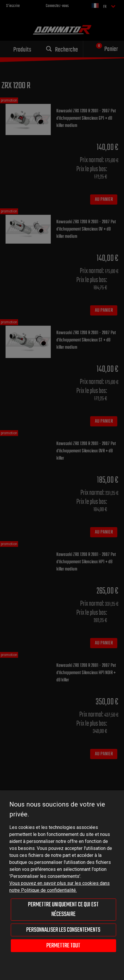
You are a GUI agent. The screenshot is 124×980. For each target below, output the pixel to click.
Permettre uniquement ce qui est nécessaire (63, 909)
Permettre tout (63, 946)
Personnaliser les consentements (63, 930)
